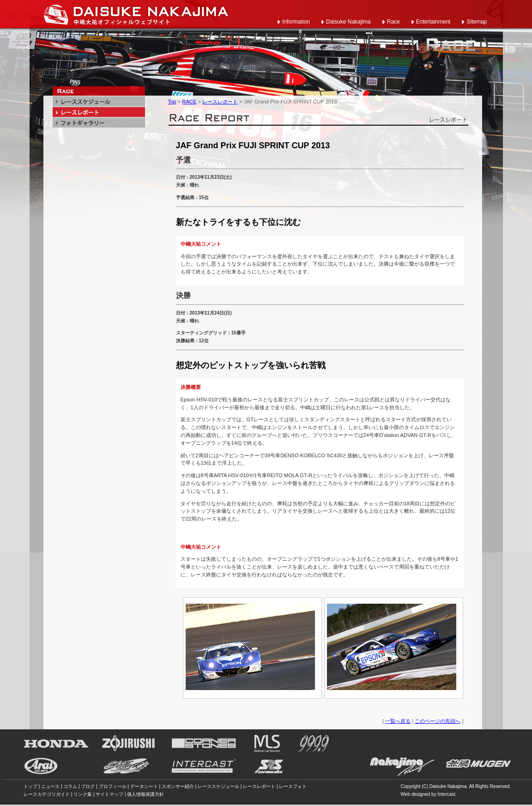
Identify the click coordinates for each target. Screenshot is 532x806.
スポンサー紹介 (178, 786)
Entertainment (433, 22)
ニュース (50, 786)
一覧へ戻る (398, 721)
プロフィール (113, 786)
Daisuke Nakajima (348, 22)
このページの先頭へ (438, 721)
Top (172, 102)
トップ (30, 786)
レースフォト (293, 786)
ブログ (88, 786)
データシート (144, 786)
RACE (189, 102)
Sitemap (477, 22)
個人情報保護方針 (145, 794)
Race (393, 22)
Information (296, 22)
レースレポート (220, 102)
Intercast (446, 794)
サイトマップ (109, 794)
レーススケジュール (218, 786)
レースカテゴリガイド (47, 794)
